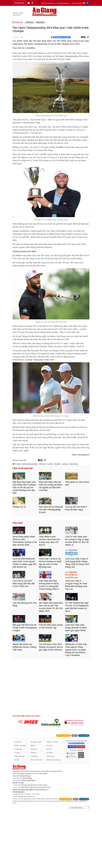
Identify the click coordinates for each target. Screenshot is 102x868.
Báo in (75, 793)
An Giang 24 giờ (36, 799)
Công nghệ (18, 806)
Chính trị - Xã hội (52, 799)
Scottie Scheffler (56, 147)
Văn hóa (17, 810)
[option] (28, 779)
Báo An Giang (74, 464)
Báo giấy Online (63, 3)
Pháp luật (34, 806)
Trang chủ (18, 22)
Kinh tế (33, 803)
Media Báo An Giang (53, 817)
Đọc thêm (18, 538)
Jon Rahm (17, 255)
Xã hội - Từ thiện (20, 803)
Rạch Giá (50, 464)
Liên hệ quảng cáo (48, 3)
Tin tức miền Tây (36, 817)
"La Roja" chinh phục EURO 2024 (39, 360)
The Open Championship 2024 (69, 56)
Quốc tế (49, 806)
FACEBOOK (72, 804)
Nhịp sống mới (19, 813)
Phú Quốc (57, 464)
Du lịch (17, 817)
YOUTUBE (81, 804)
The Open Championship (30, 464)
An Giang (65, 464)
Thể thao (29, 22)
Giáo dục (49, 803)
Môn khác (40, 22)
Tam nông (34, 813)
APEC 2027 (42, 464)
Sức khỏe (50, 810)
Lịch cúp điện (77, 3)
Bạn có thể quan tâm (23, 468)
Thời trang (50, 813)
